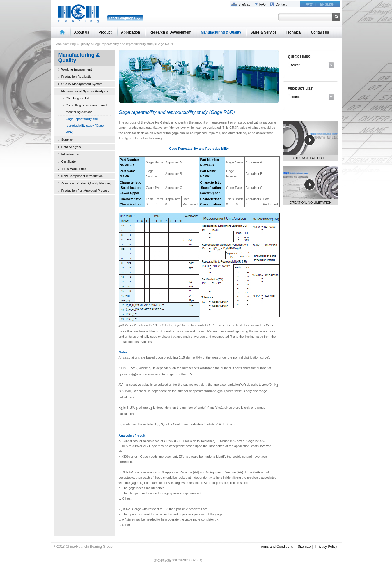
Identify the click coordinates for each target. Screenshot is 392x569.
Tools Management (75, 169)
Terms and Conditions (276, 547)
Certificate (69, 161)
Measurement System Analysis (85, 91)
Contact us (320, 32)
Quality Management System (82, 84)
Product (105, 32)
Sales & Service (264, 32)
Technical (294, 32)
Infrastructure (71, 154)
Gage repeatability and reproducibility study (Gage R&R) (85, 126)
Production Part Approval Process (85, 191)
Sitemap (304, 547)
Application (131, 32)
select (295, 65)
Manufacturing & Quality (221, 32)
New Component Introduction (82, 176)
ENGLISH (327, 4)
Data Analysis (71, 147)
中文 (309, 4)
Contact (281, 4)
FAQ (262, 4)
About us (82, 32)
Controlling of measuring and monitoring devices (86, 109)
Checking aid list (77, 98)
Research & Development (170, 32)
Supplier (67, 140)
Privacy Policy (326, 547)
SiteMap (244, 4)
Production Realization (77, 77)
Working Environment (77, 69)
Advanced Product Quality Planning (87, 183)
